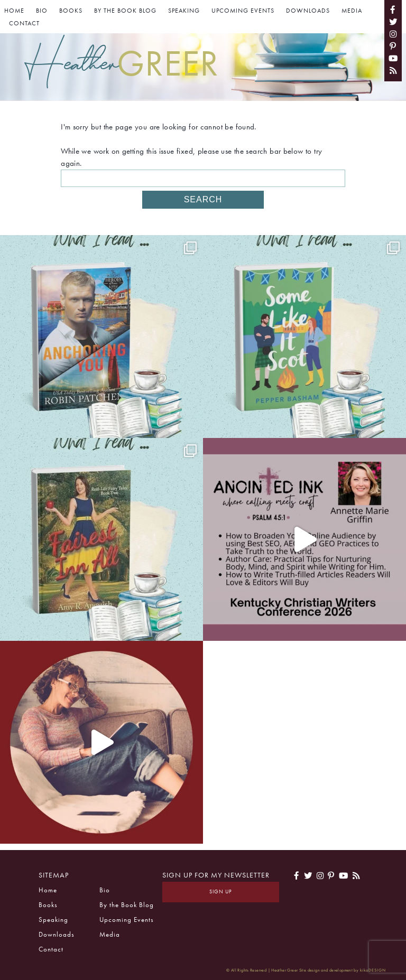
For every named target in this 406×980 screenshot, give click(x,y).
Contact (24, 23)
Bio (42, 11)
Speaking (184, 11)
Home (14, 11)
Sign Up (221, 892)
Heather (122, 63)
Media (352, 11)
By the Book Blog (125, 11)
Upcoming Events (243, 11)
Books (71, 11)
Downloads (308, 11)
